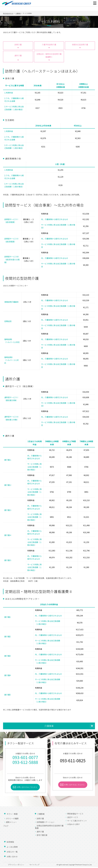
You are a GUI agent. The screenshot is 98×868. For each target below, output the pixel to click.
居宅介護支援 (42, 836)
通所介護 (18, 56)
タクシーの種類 (12, 819)
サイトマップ (38, 865)
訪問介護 (18, 45)
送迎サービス (73, 818)
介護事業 (49, 727)
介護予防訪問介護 (49, 45)
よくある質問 (11, 848)
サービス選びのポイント (77, 822)
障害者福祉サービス (75, 815)
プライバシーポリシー (15, 865)
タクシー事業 (11, 815)
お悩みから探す (73, 825)
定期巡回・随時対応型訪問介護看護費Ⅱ (49, 56)
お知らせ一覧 (11, 852)
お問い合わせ (11, 857)
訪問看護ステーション (46, 823)
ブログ (6, 827)
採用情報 (9, 843)
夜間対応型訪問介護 (80, 45)
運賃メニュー (11, 823)
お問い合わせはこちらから (28, 788)
